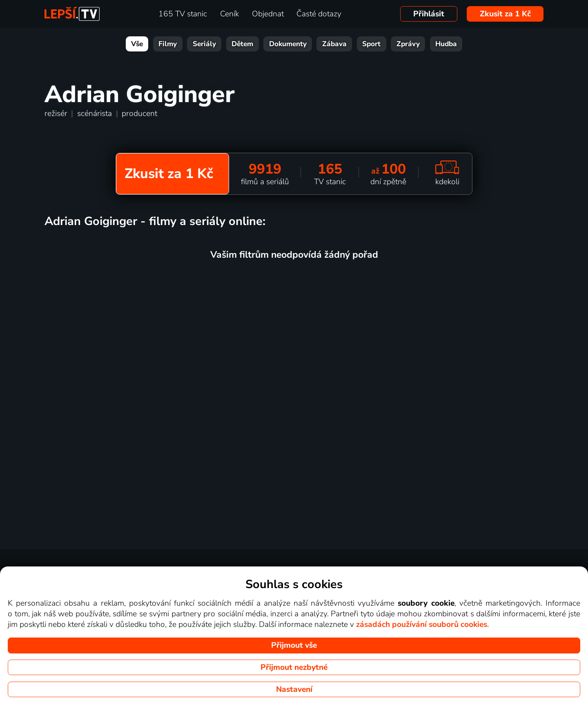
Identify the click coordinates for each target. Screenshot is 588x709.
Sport (371, 44)
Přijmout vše (294, 645)
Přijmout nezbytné (294, 667)
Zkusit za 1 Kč (505, 14)
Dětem (242, 44)
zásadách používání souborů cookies (422, 624)
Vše (137, 44)
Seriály (204, 44)
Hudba (446, 44)
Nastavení (294, 689)
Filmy (168, 44)
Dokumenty (288, 44)
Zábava (334, 44)
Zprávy (408, 44)
